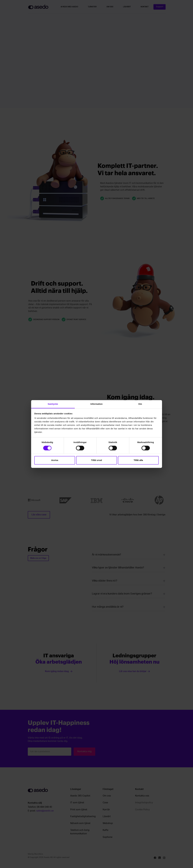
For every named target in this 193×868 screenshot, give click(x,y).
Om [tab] (140, 404)
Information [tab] (97, 404)
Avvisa (55, 460)
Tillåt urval (96, 460)
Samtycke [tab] (53, 404)
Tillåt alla (138, 460)
